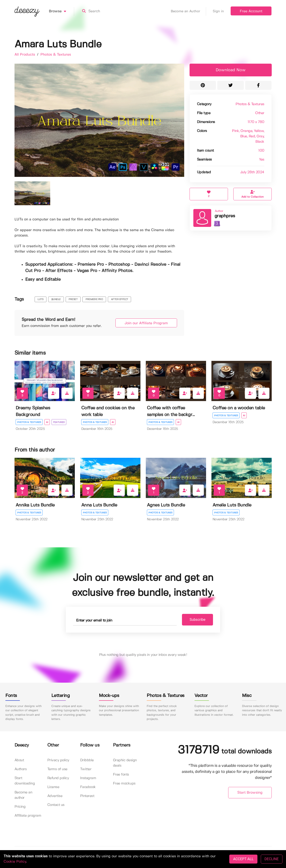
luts (40, 299)
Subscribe (197, 620)
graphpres (225, 216)
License (53, 787)
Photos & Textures (56, 55)
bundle (56, 299)
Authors (21, 769)
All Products (25, 55)
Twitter (86, 769)
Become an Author (188, 11)
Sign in (218, 11)
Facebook (88, 787)
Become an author (23, 795)
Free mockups (124, 783)
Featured (59, 422)
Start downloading (25, 781)
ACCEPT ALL (243, 859)
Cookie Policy (15, 862)
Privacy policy (58, 760)
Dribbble (87, 760)
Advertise (55, 796)
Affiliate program (28, 816)
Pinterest (87, 796)
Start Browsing (250, 793)
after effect (120, 299)
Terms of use (57, 769)
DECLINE (272, 859)
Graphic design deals (125, 763)
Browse (62, 11)
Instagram (88, 778)
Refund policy (58, 778)
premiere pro (94, 299)
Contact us (56, 805)
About (19, 760)
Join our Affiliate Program (146, 323)
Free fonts (121, 775)
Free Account (251, 11)
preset (73, 299)
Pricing (20, 807)
